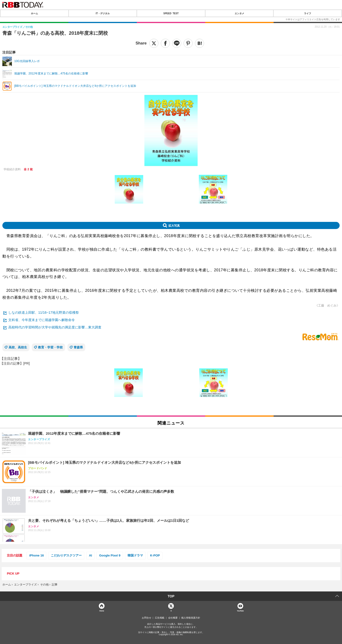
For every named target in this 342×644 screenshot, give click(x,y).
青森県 (78, 347)
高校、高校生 (18, 347)
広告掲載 (160, 618)
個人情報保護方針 (191, 618)
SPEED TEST (171, 13)
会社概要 (173, 618)
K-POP (155, 555)
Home (102, 611)
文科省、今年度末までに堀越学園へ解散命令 (42, 320)
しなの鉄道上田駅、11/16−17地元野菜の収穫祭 (44, 312)
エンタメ (239, 13)
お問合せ (147, 618)
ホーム (34, 13)
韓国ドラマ (135, 555)
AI (90, 555)
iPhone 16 (36, 555)
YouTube (240, 611)
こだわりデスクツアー (66, 555)
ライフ (308, 13)
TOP (171, 596)
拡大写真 (174, 225)
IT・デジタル (103, 13)
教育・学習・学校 (50, 347)
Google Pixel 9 (110, 555)
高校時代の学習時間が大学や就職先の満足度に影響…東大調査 (55, 327)
